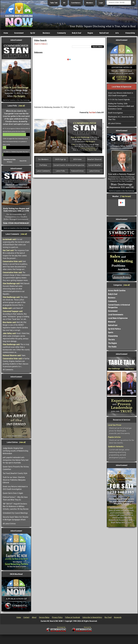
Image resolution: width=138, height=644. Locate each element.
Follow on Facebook (73, 617)
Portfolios (43, 165)
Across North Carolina (117, 290)
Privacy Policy (57, 617)
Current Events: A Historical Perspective (69, 165)
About (34, 617)
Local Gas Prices (115, 425)
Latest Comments (43, 171)
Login (101, 3)
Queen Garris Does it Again (13, 493)
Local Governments (116, 315)
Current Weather (95, 165)
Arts (117, 33)
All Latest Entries (9, 524)
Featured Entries (78, 171)
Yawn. (14, 355)
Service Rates (44, 617)
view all (22, 106)
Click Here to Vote (10, 160)
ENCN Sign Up (60, 159)
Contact (26, 617)
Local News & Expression (118, 318)
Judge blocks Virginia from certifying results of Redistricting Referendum (15, 451)
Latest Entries (95, 171)
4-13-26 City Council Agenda (119, 100)
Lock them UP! (13, 308)
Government (19, 33)
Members (90, 3)
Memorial (112, 322)
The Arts (111, 340)
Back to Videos (41, 44)
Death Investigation (115, 113)
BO (64, 3)
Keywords (118, 617)
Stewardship (130, 33)
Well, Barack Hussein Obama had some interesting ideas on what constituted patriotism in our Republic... (16, 289)
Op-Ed (33, 33)
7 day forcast (126, 196)
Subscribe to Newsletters (92, 617)
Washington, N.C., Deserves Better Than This (121, 118)
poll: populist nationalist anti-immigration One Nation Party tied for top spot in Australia (15, 460)
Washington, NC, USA (122, 207)
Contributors (76, 3)
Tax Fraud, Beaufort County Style (15, 473)
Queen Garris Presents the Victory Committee (16, 468)
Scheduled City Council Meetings (15, 513)
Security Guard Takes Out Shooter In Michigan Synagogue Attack (16, 518)
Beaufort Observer (95, 159)
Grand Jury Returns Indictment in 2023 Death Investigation (15, 488)
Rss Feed (108, 617)
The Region (112, 343)
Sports (111, 332)
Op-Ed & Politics (114, 329)
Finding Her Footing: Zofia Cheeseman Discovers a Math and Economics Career (121, 106)
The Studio (112, 347)
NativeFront (104, 33)
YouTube (92, 112)
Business (46, 33)
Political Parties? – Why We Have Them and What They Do (15, 498)
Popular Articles (114, 437)
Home (6, 33)
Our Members (43, 159)
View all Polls (23, 161)
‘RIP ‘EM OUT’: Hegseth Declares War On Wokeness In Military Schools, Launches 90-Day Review (16, 506)
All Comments (8, 370)
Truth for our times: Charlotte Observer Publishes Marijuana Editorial (14, 480)
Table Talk (54, 3)
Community (61, 33)
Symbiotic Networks (116, 447)
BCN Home (78, 159)
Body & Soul (77, 33)
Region (90, 33)
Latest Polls (60, 171)
